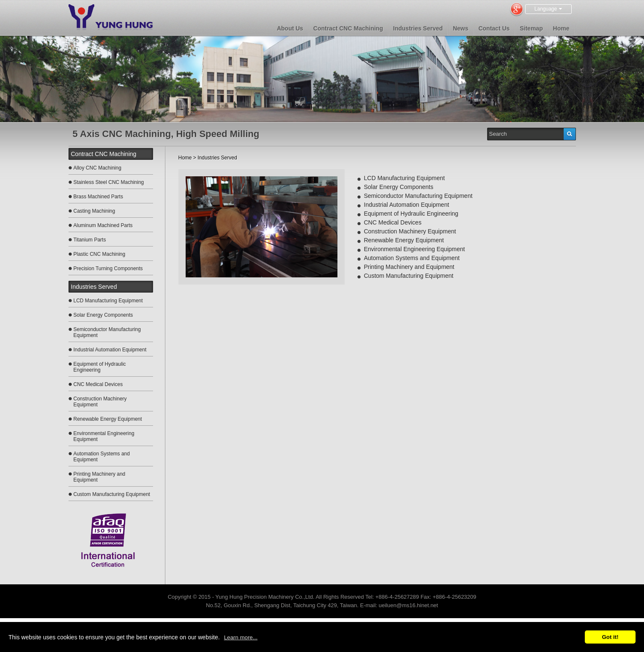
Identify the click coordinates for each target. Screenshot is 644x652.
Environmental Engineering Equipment (104, 436)
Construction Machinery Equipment (100, 402)
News (461, 28)
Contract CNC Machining (348, 28)
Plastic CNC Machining (100, 254)
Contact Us (494, 28)
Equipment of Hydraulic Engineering (100, 367)
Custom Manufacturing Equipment (112, 494)
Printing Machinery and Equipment (100, 477)
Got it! (610, 637)
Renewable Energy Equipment (108, 419)
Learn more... (241, 637)
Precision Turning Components (108, 268)
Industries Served (418, 28)
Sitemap (531, 28)
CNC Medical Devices (98, 384)
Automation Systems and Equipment (102, 457)
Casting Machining (95, 211)
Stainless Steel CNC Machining (109, 182)
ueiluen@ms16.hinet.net (408, 605)
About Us (290, 28)
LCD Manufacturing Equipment (108, 301)
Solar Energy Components (103, 315)
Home (561, 28)
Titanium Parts (90, 240)
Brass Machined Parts (98, 197)
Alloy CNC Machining (97, 168)
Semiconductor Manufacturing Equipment (107, 332)
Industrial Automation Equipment (110, 350)
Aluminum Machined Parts (103, 225)
